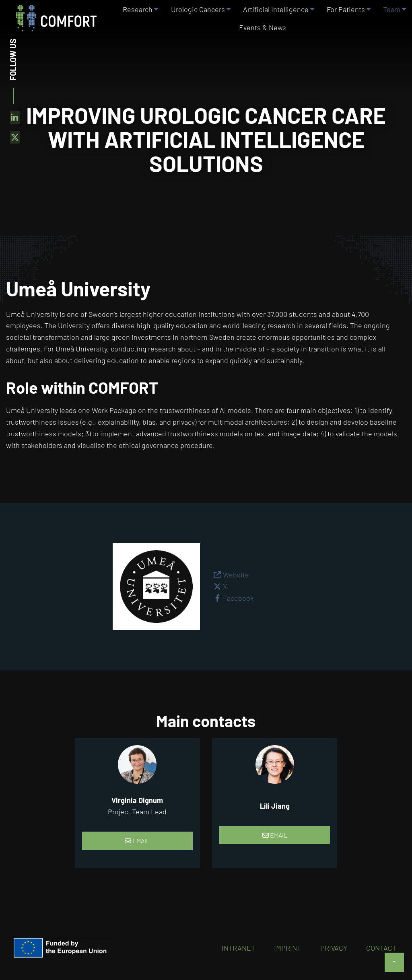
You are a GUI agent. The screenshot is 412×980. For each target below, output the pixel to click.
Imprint (287, 948)
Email (137, 841)
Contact (381, 948)
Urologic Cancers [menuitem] (195, 16)
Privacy (334, 948)
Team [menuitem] (390, 16)
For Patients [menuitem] (344, 16)
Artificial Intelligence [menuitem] (273, 16)
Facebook (238, 598)
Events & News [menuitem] (263, 47)
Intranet (238, 948)
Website (236, 575)
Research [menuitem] (135, 16)
